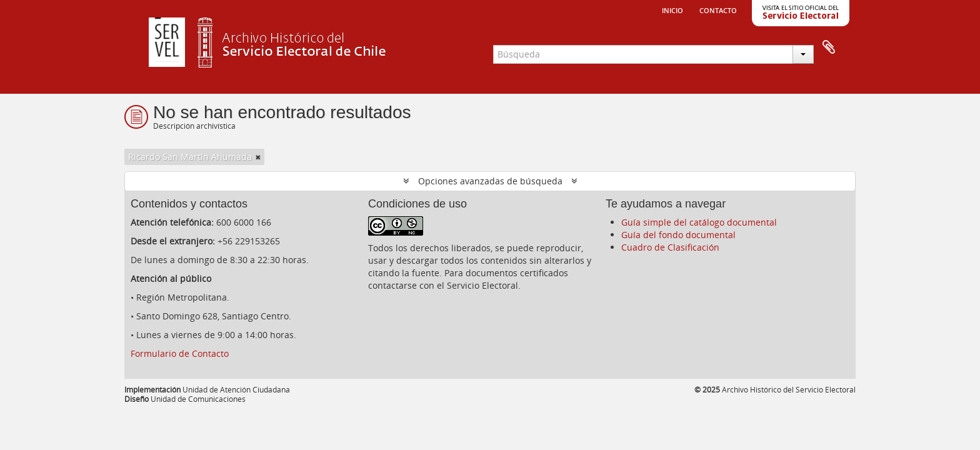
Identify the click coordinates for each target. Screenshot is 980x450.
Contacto (718, 9)
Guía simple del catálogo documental (699, 222)
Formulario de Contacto (180, 353)
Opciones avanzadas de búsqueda (490, 181)
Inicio (672, 9)
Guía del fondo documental (678, 235)
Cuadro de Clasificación (670, 247)
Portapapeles (829, 47)
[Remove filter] (258, 157)
